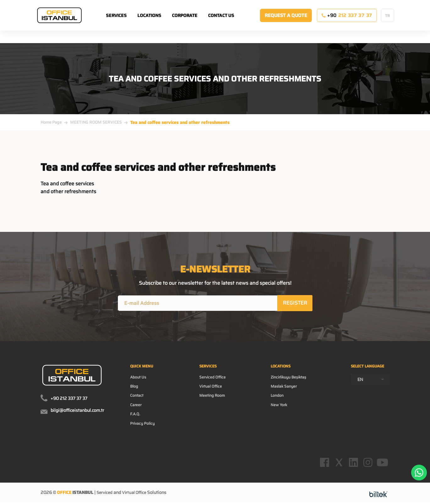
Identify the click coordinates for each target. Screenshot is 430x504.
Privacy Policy (144, 431)
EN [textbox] (360, 390)
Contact (138, 401)
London (277, 401)
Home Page (51, 122)
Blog (135, 391)
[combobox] (370, 390)
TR (388, 22)
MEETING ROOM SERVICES (96, 122)
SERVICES (124, 22)
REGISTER (295, 303)
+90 (347, 22)
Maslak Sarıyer (284, 391)
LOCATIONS (157, 22)
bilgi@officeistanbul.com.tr (77, 412)
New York (279, 411)
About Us (139, 381)
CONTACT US (229, 22)
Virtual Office (213, 391)
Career (137, 411)
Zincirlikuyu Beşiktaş (290, 381)
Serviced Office (215, 381)
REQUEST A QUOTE (286, 22)
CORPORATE (193, 22)
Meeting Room (215, 401)
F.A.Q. (136, 421)
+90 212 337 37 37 (69, 400)
